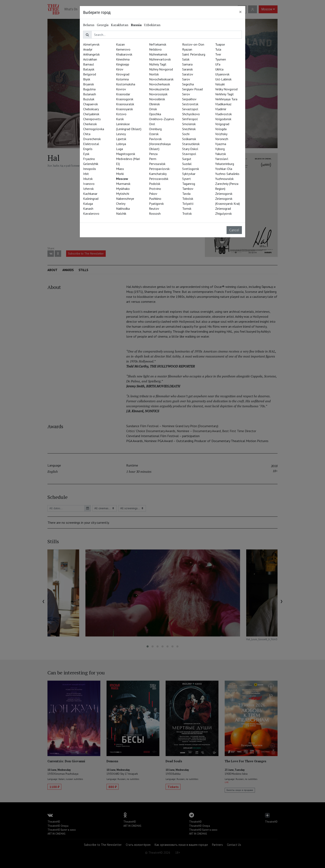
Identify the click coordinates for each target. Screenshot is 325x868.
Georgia (103, 25)
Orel (152, 124)
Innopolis (90, 169)
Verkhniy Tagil (224, 94)
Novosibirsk (157, 99)
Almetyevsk (91, 44)
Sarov (186, 79)
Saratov (188, 74)
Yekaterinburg (225, 164)
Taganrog (189, 184)
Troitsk (187, 213)
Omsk (153, 109)
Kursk (120, 119)
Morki (120, 174)
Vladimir (221, 109)
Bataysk (89, 69)
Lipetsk (121, 139)
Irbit (86, 174)
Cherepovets (92, 119)
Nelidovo (155, 49)
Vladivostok (223, 114)
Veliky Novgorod (226, 89)
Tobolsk (188, 199)
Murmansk (123, 184)
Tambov (188, 189)
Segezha (188, 84)
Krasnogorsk (125, 99)
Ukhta (219, 69)
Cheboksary (91, 109)
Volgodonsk (223, 119)
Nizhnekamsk (158, 54)
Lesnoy (121, 134)
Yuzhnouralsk (224, 179)
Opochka (155, 114)
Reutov (154, 209)
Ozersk (154, 134)
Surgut (187, 159)
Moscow (122, 179)
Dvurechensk (92, 139)
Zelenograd (223, 209)
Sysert (187, 179)
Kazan (120, 44)
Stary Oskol (190, 149)
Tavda (186, 194)
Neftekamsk (158, 44)
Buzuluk (89, 99)
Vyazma (221, 144)
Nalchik (121, 213)
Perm (153, 159)
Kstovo (121, 114)
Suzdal (187, 164)
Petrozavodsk (159, 179)
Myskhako (123, 189)
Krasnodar (123, 94)
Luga (119, 149)
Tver (218, 54)
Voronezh (222, 139)
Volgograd (222, 124)
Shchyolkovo (191, 114)
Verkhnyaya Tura (226, 99)
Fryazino (89, 159)
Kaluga (88, 204)
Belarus (89, 25)
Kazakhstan (120, 25)
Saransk (187, 69)
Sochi (186, 134)
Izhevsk (88, 189)
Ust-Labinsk (223, 79)
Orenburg (155, 129)
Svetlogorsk (191, 169)
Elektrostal (91, 144)
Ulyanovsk (222, 74)
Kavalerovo (91, 213)
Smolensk (189, 124)
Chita (87, 134)
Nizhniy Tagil (158, 64)
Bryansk (89, 84)
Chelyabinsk (91, 114)
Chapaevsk (90, 104)
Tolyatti (188, 204)
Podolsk (155, 184)
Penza (153, 154)
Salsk (186, 59)
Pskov (153, 194)
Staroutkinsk (191, 144)
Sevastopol (190, 109)
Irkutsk (88, 179)
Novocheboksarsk (161, 79)
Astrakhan (90, 59)
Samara (187, 64)
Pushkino (155, 199)
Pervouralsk (157, 164)
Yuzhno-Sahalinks (227, 174)
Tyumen (221, 59)
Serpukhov (189, 99)
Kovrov (121, 89)
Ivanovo (89, 184)
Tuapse (220, 44)
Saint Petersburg (194, 54)
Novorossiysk (158, 94)
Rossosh (155, 213)
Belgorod (90, 74)
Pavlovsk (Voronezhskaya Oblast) (160, 144)
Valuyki (220, 84)
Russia (136, 25)
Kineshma (123, 59)
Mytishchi (123, 194)
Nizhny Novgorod (161, 69)
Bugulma (89, 89)
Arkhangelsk (91, 54)
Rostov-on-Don (193, 44)
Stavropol (189, 154)
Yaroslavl (222, 159)
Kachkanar (90, 194)
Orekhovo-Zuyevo (162, 119)
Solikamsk (189, 139)
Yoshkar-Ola (224, 169)
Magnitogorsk (126, 154)
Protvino (155, 189)
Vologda (221, 129)
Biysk (87, 79)
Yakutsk (221, 154)
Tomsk (187, 209)
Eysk (86, 154)
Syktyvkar (189, 174)
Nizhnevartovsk (160, 59)
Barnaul (89, 64)
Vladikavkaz (223, 104)
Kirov (120, 69)
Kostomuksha (126, 84)
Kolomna (122, 79)
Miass (120, 169)
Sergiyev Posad (192, 89)
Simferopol (190, 119)
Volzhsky (221, 134)
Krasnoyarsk (124, 109)
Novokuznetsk (159, 89)
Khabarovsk (124, 54)
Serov (186, 94)
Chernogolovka (94, 129)
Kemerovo (123, 49)
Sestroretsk (190, 104)
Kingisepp (123, 64)
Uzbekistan (152, 25)
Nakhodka (123, 209)
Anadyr (88, 49)
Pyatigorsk (156, 204)
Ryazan (187, 49)
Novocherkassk (159, 84)
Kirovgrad (123, 74)
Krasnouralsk (125, 104)
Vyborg (220, 149)
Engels (88, 149)
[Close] (240, 12)
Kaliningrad (91, 199)
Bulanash (90, 94)
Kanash (88, 209)
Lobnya (121, 144)
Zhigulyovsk (223, 213)
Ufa (218, 64)
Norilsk (154, 74)
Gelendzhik (91, 164)
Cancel (234, 230)
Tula (218, 49)
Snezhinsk (189, 129)
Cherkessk (90, 124)
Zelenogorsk (224, 194)
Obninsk (154, 104)
